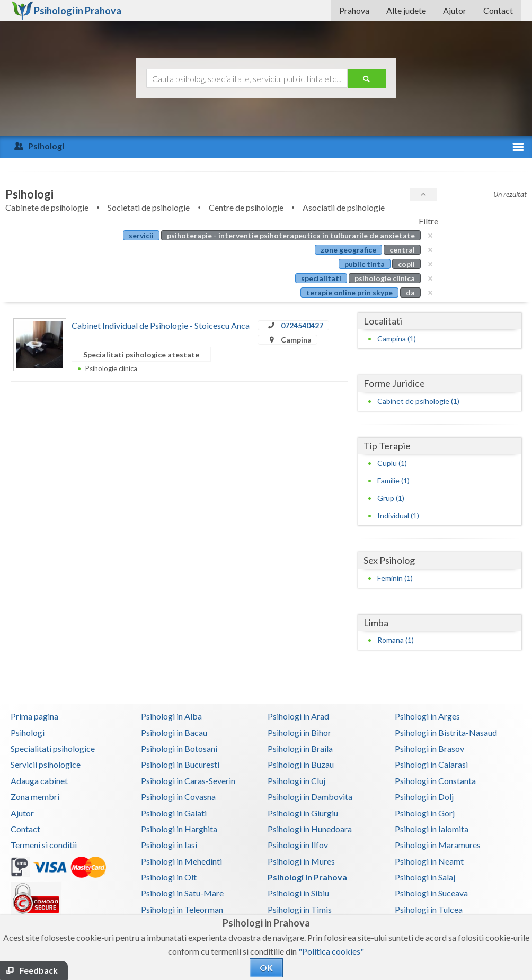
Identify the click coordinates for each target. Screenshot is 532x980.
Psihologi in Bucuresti (180, 764)
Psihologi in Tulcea (429, 909)
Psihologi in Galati (174, 813)
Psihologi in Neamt (429, 861)
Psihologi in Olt (169, 877)
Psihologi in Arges (427, 716)
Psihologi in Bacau (174, 732)
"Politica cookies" (331, 951)
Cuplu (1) (392, 463)
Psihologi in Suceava (431, 893)
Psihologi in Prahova (307, 877)
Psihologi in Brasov (429, 748)
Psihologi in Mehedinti (181, 861)
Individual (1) (398, 515)
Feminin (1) (395, 578)
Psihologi (28, 732)
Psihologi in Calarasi (431, 764)
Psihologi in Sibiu (298, 893)
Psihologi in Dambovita (310, 797)
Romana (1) (396, 640)
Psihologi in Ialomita (432, 829)
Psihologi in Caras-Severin (188, 781)
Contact (498, 10)
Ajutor (455, 10)
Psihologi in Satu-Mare (182, 893)
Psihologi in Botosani (179, 748)
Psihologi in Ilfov (298, 845)
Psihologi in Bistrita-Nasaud (446, 732)
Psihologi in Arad (298, 716)
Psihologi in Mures (301, 861)
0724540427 (302, 325)
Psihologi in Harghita (179, 829)
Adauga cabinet (39, 781)
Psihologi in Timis (300, 909)
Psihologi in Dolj (424, 797)
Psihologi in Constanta (435, 781)
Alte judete (406, 10)
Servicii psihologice (46, 764)
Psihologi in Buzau (301, 764)
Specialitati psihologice (53, 748)
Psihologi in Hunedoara (310, 829)
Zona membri (35, 797)
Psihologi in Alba (171, 716)
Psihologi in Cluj (296, 781)
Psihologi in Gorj (425, 813)
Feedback (39, 970)
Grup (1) (391, 498)
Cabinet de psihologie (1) (418, 401)
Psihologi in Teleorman (182, 909)
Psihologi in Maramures (438, 845)
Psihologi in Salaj (425, 877)
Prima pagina (34, 716)
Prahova (354, 10)
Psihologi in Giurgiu (303, 813)
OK (266, 968)
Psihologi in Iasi (169, 845)
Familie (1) (393, 480)
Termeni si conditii (44, 845)
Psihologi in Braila (300, 748)
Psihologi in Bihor (299, 732)
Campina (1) (397, 339)
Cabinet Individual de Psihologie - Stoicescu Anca (161, 325)
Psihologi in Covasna (178, 797)
